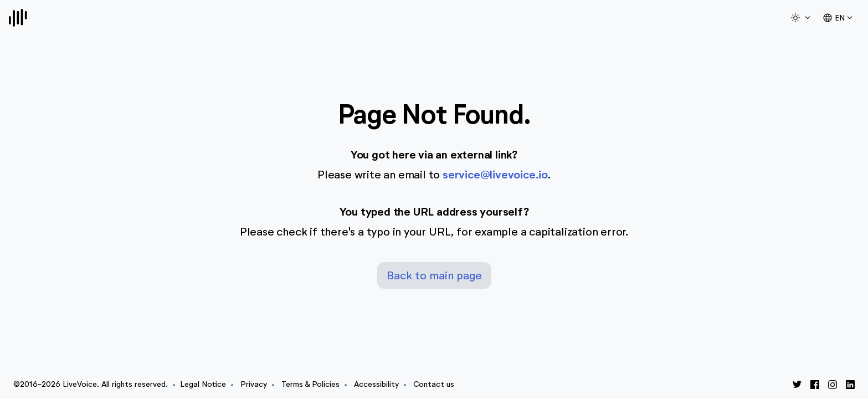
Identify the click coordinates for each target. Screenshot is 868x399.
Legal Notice (203, 384)
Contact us (434, 384)
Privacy (254, 384)
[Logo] (18, 18)
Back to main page (434, 275)
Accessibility (376, 384)
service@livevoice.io (495, 175)
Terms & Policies (310, 384)
